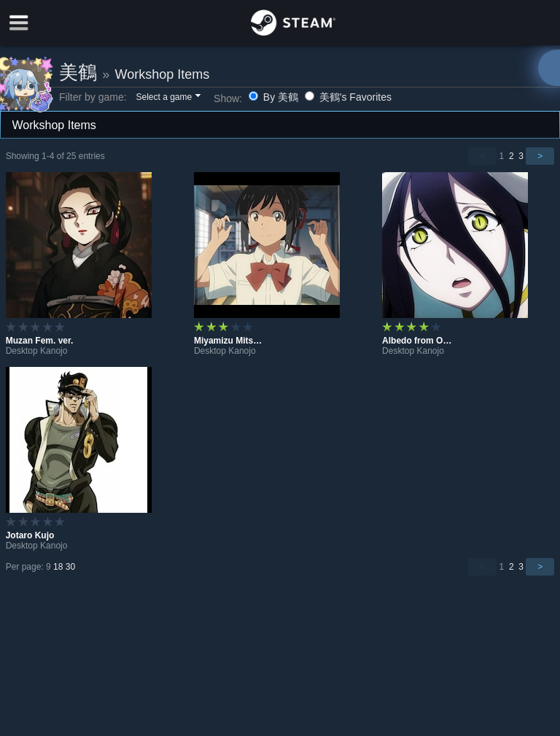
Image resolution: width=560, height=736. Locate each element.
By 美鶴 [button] (275, 97)
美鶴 (78, 72)
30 (70, 567)
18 (58, 567)
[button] (167, 98)
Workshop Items (162, 74)
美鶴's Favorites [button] (348, 97)
